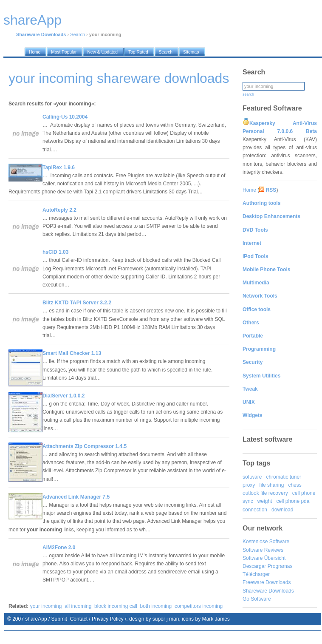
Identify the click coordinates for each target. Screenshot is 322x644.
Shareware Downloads (268, 591)
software (252, 477)
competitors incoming (199, 606)
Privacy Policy (108, 619)
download (282, 510)
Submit (59, 619)
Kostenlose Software (266, 542)
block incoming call (116, 606)
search (248, 94)
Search (78, 34)
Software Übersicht (264, 558)
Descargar (254, 566)
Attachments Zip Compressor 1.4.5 (85, 446)
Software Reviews (263, 550)
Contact (79, 619)
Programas (280, 566)
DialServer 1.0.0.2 (64, 396)
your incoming (46, 606)
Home (249, 190)
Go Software (257, 599)
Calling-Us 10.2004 (65, 117)
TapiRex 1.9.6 (59, 167)
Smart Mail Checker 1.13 (72, 353)
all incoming (78, 606)
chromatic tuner (284, 477)
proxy (249, 485)
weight (265, 501)
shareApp (36, 619)
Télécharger (256, 574)
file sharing (271, 485)
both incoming (156, 606)
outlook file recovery (265, 493)
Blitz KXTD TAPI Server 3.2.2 (77, 303)
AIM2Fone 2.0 (59, 548)
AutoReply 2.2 (59, 210)
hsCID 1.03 (55, 252)
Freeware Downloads (267, 582)
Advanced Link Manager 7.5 (76, 497)
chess (295, 485)
